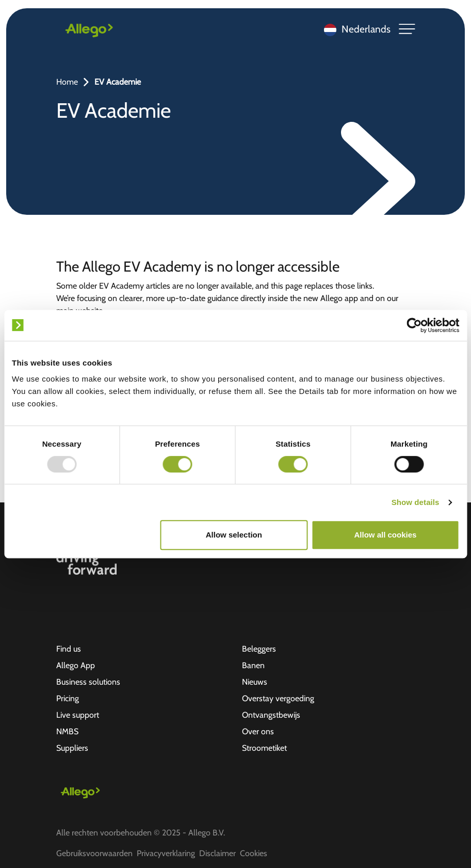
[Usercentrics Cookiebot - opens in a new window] (414, 325)
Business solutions (88, 682)
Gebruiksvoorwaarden (94, 853)
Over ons (258, 731)
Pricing (68, 698)
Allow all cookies (386, 535)
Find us (69, 649)
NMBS (67, 731)
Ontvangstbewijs (271, 715)
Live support (78, 715)
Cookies (254, 853)
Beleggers (259, 649)
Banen (253, 665)
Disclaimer (217, 853)
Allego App (76, 665)
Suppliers (72, 748)
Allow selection (234, 535)
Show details (416, 502)
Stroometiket (264, 748)
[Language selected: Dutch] (355, 29)
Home (67, 82)
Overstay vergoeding (278, 698)
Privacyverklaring (166, 853)
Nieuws (255, 682)
